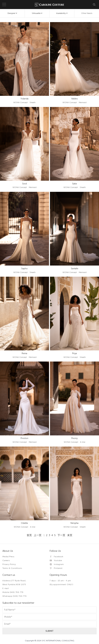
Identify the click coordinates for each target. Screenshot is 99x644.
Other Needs (87, 13)
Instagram (57, 564)
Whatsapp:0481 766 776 (15, 596)
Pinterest (56, 568)
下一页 (61, 535)
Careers (6, 560)
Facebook (56, 557)
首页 (29, 535)
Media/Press (8, 557)
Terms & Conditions (12, 568)
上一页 (38, 535)
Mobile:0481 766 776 (13, 592)
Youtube (56, 560)
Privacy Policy (9, 564)
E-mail (6, 588)
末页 (70, 535)
